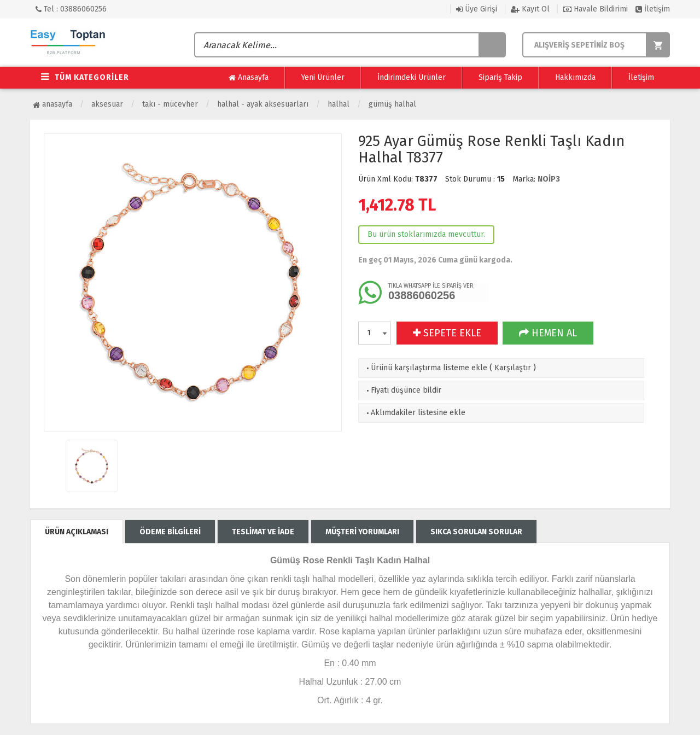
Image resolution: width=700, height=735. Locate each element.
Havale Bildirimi (596, 9)
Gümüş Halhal (392, 104)
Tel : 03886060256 (71, 9)
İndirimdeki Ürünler (412, 77)
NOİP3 (549, 179)
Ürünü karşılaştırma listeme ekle (426, 368)
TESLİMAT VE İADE (263, 532)
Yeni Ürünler (323, 77)
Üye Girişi (477, 9)
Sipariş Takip (500, 77)
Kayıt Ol (530, 9)
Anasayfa (249, 78)
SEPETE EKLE (447, 333)
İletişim (653, 9)
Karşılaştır (513, 368)
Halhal (339, 104)
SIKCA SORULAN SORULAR (476, 532)
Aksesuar (107, 104)
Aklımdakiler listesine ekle (415, 413)
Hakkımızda (575, 77)
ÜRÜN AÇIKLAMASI (77, 532)
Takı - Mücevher (170, 104)
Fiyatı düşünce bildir (403, 390)
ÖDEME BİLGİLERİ (170, 532)
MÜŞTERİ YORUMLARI (362, 532)
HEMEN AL (548, 333)
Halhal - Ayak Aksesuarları (263, 104)
